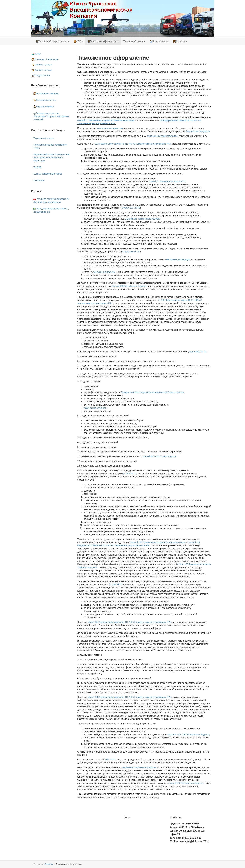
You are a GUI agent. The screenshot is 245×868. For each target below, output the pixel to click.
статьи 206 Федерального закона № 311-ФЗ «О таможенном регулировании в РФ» (129, 697)
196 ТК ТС (110, 760)
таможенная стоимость (95, 408)
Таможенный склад (134, 41)
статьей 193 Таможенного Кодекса (186, 783)
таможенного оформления (110, 128)
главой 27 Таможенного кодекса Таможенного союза (106, 120)
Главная (49, 864)
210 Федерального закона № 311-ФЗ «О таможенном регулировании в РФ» (133, 144)
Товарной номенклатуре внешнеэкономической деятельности (152, 392)
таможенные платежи (104, 272)
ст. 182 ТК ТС (130, 474)
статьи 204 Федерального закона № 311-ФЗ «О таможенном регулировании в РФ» (129, 622)
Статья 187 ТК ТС (131, 208)
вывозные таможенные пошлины (139, 767)
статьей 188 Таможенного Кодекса (129, 286)
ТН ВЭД (37, 167)
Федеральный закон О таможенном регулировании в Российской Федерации (51, 158)
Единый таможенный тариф (48, 174)
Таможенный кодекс (44, 138)
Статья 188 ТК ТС (131, 252)
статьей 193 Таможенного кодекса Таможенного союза (158, 542)
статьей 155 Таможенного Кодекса (142, 219)
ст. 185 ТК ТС (116, 585)
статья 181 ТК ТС (197, 352)
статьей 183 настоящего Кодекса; (160, 456)
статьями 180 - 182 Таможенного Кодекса (188, 735)
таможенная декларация (177, 259)
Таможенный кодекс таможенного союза (51, 146)
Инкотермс (39, 180)
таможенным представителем (162, 136)
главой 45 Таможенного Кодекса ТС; (167, 181)
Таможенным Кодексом (198, 131)
